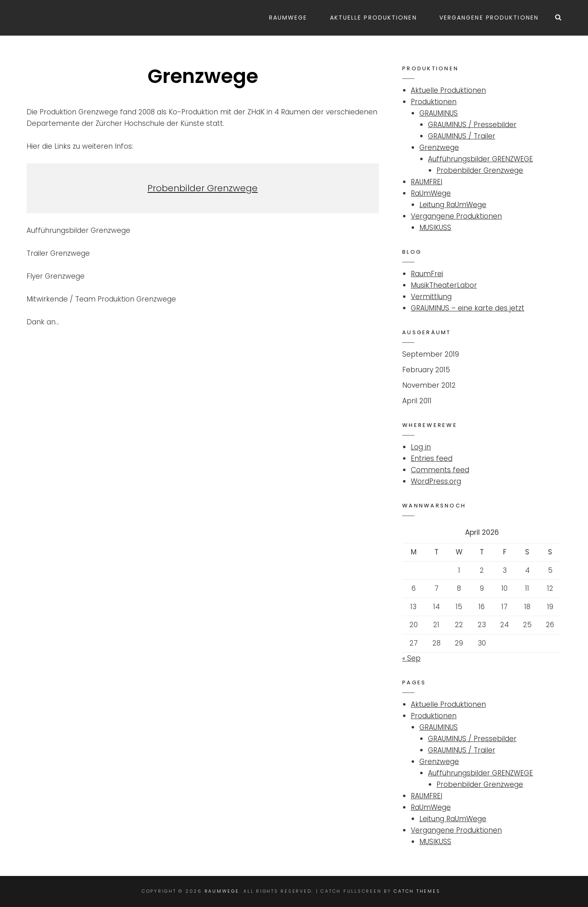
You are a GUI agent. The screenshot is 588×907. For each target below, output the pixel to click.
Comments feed (440, 470)
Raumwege (222, 891)
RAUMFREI (427, 182)
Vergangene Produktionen (489, 18)
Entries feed (432, 458)
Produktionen (434, 102)
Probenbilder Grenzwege (203, 188)
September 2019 (431, 354)
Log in (421, 447)
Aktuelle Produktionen (373, 18)
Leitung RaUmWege (453, 205)
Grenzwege (439, 147)
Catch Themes (417, 891)
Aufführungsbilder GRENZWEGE (480, 159)
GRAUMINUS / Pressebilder (472, 125)
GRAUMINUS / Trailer (462, 136)
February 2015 (426, 370)
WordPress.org (436, 481)
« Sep (411, 658)
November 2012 (429, 385)
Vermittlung (431, 297)
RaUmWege (288, 18)
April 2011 (417, 401)
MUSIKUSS (435, 228)
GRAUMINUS (439, 113)
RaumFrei (427, 274)
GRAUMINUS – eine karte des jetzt (468, 308)
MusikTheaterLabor (444, 285)
